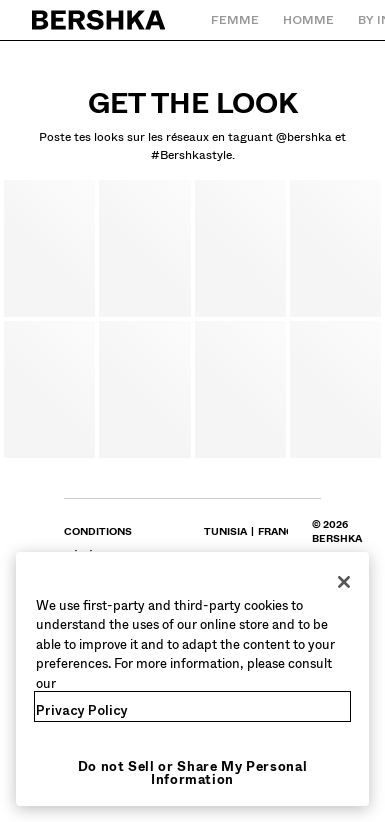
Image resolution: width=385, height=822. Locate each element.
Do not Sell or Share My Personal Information (193, 773)
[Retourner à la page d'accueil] (99, 20)
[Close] (344, 582)
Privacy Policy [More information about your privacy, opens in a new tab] (82, 710)
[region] (192, 679)
